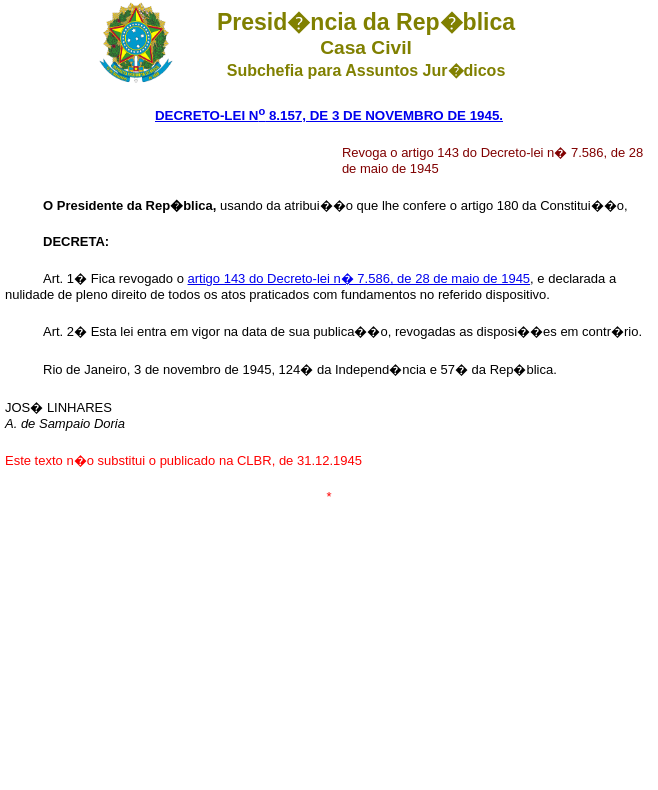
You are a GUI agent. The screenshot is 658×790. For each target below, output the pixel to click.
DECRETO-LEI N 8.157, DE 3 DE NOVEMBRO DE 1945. (329, 115)
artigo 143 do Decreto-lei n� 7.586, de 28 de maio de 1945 (359, 278)
